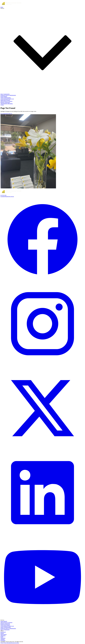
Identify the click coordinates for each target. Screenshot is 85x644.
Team (4, 104)
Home (2, 7)
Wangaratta (3, 638)
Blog (12, 104)
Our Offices (8, 104)
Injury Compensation (5, 94)
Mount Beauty (4, 634)
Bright (2, 637)
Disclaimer (9, 643)
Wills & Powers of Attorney (6, 101)
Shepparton (3, 636)
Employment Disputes (5, 100)
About (2, 104)
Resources (14, 643)
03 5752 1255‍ (3, 195)
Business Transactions (5, 102)
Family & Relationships (6, 98)
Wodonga (3, 639)
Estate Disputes (4, 96)
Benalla (2, 633)
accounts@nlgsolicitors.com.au (7, 196)
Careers (17, 643)
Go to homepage (4, 114)
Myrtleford (3, 640)
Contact (2, 105)
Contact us (10, 114)
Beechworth (3, 632)
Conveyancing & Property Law (7, 99)
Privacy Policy (4, 643)
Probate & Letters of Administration (8, 95)
